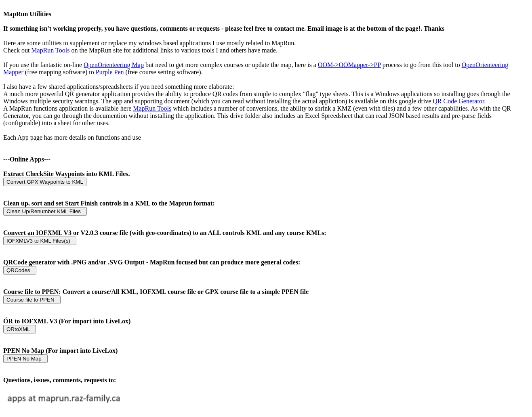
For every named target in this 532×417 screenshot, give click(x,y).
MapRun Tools (50, 50)
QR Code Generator (458, 101)
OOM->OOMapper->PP (349, 65)
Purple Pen (110, 72)
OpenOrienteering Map (114, 65)
